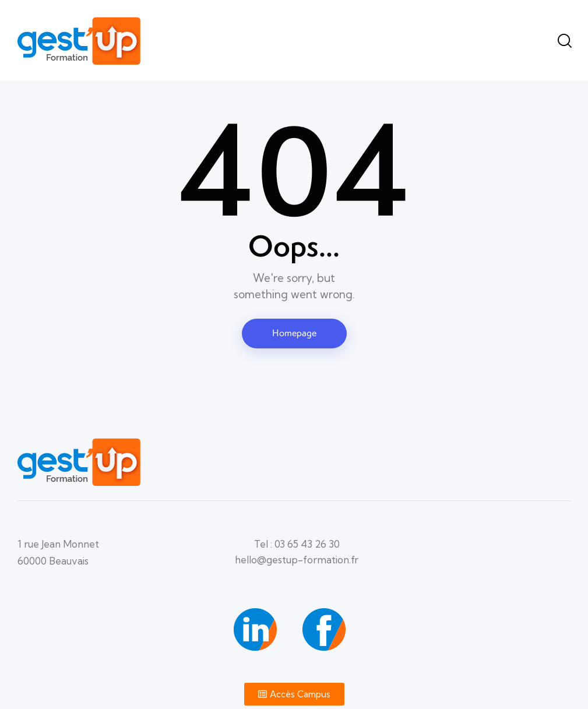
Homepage (294, 333)
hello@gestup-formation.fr (297, 560)
